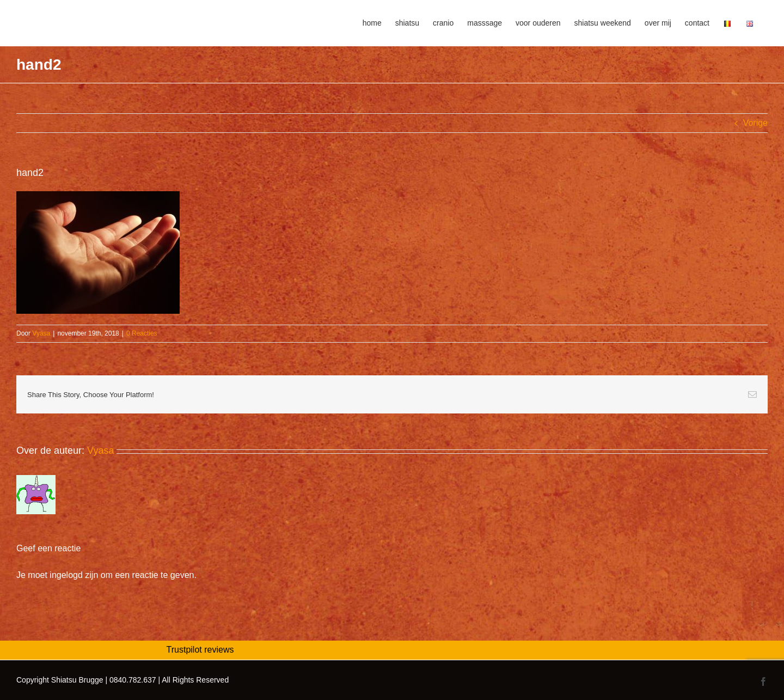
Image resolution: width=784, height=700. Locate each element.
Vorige (755, 123)
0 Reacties (142, 333)
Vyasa (41, 333)
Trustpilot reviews (200, 650)
